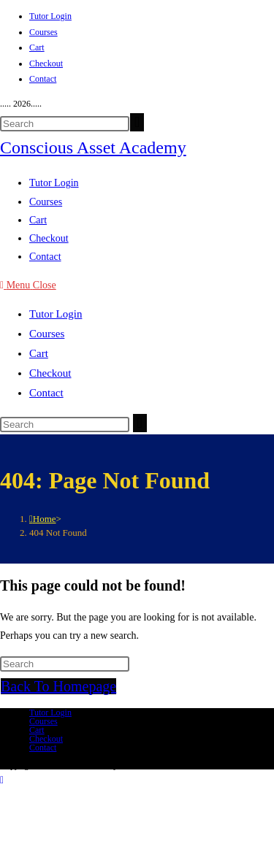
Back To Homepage (58, 686)
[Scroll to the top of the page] (2, 780)
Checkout (46, 64)
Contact (43, 79)
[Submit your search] (137, 122)
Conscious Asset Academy (93, 147)
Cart (37, 47)
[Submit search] (140, 423)
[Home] (43, 519)
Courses (43, 32)
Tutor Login (50, 16)
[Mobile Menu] (28, 285)
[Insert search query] (65, 124)
